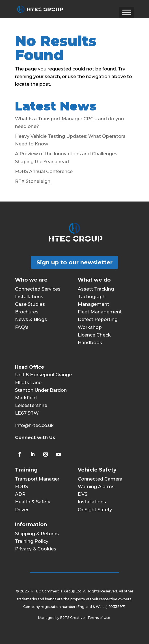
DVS (83, 494)
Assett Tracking (96, 289)
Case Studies (30, 304)
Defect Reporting (98, 319)
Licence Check (94, 335)
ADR (20, 494)
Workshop (90, 327)
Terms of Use (99, 618)
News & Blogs (31, 319)
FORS (21, 487)
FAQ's (22, 327)
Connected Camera (100, 479)
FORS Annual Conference (44, 171)
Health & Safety (33, 502)
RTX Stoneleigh (33, 181)
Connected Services (38, 289)
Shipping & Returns (37, 534)
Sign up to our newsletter (74, 262)
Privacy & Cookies (36, 549)
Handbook (90, 343)
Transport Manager (37, 479)
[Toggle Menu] (127, 12)
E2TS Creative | (74, 618)
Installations (29, 297)
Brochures (27, 312)
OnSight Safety (95, 510)
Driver (22, 510)
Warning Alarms (96, 487)
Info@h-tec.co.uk (34, 425)
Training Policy (32, 541)
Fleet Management (100, 312)
